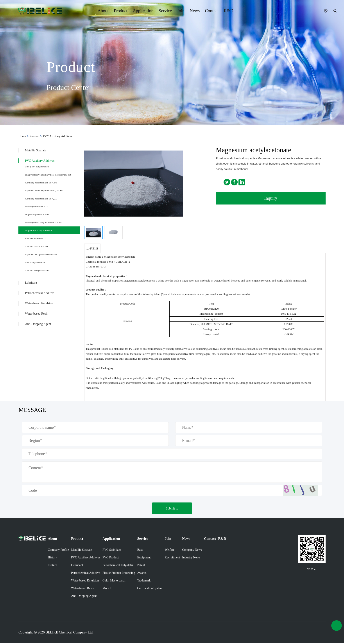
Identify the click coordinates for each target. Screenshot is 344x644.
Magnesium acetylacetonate (38, 230)
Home (22, 136)
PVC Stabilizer (112, 550)
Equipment (144, 558)
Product (121, 11)
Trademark (144, 581)
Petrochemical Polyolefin (118, 566)
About (103, 11)
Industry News (191, 558)
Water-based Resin (37, 314)
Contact (212, 11)
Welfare (170, 550)
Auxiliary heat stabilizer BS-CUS (41, 183)
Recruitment (172, 558)
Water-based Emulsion (39, 303)
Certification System (150, 589)
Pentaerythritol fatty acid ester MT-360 (44, 222)
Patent (141, 566)
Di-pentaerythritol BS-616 (38, 214)
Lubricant (31, 283)
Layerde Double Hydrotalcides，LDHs (44, 190)
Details (92, 248)
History (52, 558)
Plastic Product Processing (119, 573)
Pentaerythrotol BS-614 (36, 206)
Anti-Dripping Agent (38, 324)
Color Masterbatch (114, 581)
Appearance (211, 309)
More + (107, 589)
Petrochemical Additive (40, 293)
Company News (192, 550)
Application (143, 11)
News (195, 11)
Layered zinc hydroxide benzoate (41, 254)
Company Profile (58, 550)
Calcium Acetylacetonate (37, 270)
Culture (52, 566)
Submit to (172, 509)
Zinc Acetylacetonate (35, 262)
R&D (228, 11)
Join (181, 11)
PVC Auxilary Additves (58, 136)
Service (165, 11)
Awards (142, 573)
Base (140, 550)
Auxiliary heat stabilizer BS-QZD (41, 199)
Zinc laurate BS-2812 (35, 238)
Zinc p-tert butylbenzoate (37, 167)
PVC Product (111, 558)
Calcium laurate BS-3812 (37, 246)
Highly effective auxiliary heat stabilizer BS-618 (48, 175)
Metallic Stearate (36, 150)
